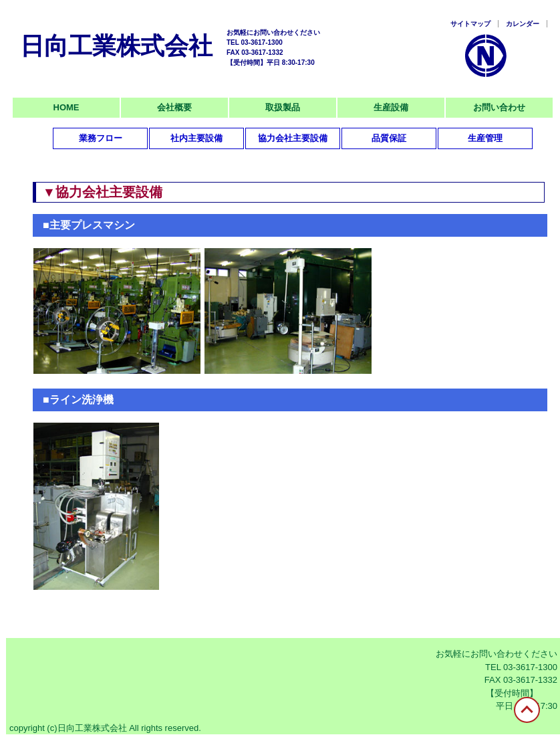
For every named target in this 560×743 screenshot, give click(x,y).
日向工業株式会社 (116, 46)
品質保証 (389, 138)
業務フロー (101, 138)
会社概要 (174, 107)
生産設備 (391, 107)
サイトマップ (470, 24)
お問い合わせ (499, 107)
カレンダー (523, 24)
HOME (66, 107)
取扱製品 (283, 107)
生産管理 (485, 138)
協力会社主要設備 (293, 138)
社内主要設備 (196, 138)
